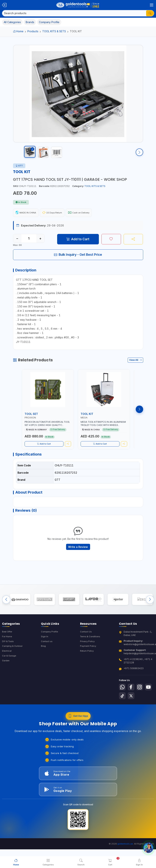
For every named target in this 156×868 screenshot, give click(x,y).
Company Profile (50, 644)
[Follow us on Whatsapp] (123, 700)
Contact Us (86, 644)
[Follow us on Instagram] (141, 700)
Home (18, 31)
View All (135, 366)
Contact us (47, 654)
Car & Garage (9, 670)
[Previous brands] (6, 611)
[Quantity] (29, 242)
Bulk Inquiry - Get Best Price (78, 258)
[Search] (74, 13)
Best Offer (8, 644)
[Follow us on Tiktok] (132, 709)
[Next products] (139, 415)
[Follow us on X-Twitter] (141, 709)
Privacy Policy (88, 654)
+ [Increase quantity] (40, 242)
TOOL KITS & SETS (54, 31)
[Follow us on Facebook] (132, 700)
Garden (6, 675)
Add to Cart (78, 243)
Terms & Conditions (91, 649)
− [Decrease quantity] (17, 242)
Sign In (45, 649)
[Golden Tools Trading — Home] (78, 5)
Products (33, 31)
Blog (43, 660)
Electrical (7, 665)
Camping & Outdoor (13, 660)
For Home (8, 649)
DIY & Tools (8, 654)
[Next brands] (150, 611)
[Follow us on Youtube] (123, 709)
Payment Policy (89, 660)
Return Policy (87, 665)
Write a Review (78, 557)
